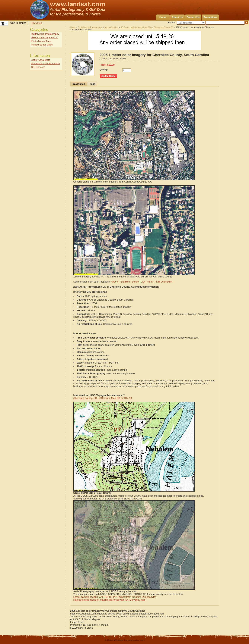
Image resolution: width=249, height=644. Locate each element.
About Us (177, 17)
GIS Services (38, 67)
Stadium (125, 282)
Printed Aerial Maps (42, 41)
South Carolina (111, 27)
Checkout (37, 23)
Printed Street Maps (42, 45)
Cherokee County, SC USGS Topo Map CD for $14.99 (103, 398)
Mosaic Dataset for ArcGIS (45, 63)
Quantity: (104, 70)
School (136, 282)
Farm (149, 282)
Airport (115, 282)
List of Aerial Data (41, 60)
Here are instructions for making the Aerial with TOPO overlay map (109, 600)
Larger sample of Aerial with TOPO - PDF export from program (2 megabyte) (115, 597)
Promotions (210, 17)
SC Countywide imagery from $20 (136, 27)
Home (163, 17)
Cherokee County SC (164, 27)
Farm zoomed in (163, 282)
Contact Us (193, 17)
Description (79, 84)
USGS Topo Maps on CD (45, 38)
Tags (93, 84)
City (143, 282)
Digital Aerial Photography (90, 27)
